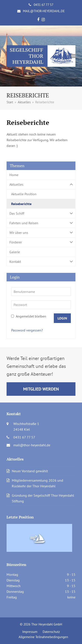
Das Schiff (41, 213)
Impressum (30, 632)
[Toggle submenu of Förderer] (41, 242)
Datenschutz (51, 632)
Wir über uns (41, 233)
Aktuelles (41, 184)
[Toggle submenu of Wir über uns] (41, 233)
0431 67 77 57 (44, 5)
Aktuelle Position (24, 194)
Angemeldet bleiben (29, 316)
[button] (73, 56)
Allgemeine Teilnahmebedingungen (43, 637)
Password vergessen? (27, 330)
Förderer (41, 242)
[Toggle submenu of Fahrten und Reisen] (41, 223)
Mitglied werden (41, 389)
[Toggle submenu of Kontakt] (41, 261)
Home (14, 175)
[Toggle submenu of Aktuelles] (41, 184)
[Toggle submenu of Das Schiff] (41, 213)
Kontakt (41, 261)
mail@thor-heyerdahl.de (44, 11)
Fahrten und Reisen (41, 223)
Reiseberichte (21, 204)
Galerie (15, 252)
